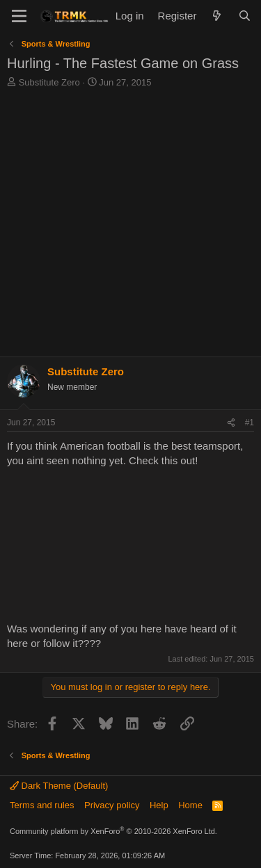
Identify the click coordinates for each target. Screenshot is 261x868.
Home (190, 805)
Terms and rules (42, 805)
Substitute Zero (49, 82)
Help (159, 805)
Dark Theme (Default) (59, 786)
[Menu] (19, 16)
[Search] (245, 16)
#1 (250, 423)
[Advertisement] (130, 226)
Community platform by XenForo (113, 831)
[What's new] (217, 16)
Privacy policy (112, 805)
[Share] (231, 423)
